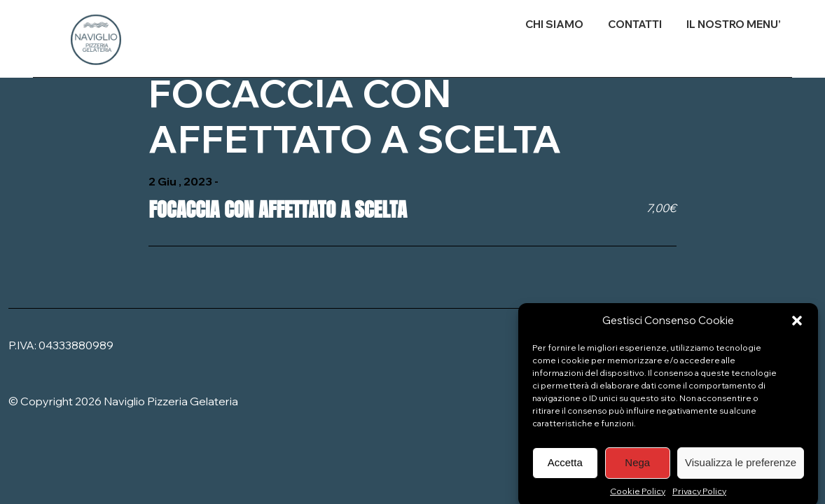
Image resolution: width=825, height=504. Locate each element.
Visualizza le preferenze (741, 467)
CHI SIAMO (554, 24)
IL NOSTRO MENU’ (734, 24)
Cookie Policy (638, 495)
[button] (797, 325)
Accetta (565, 467)
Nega (637, 467)
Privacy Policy (699, 495)
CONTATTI (635, 24)
